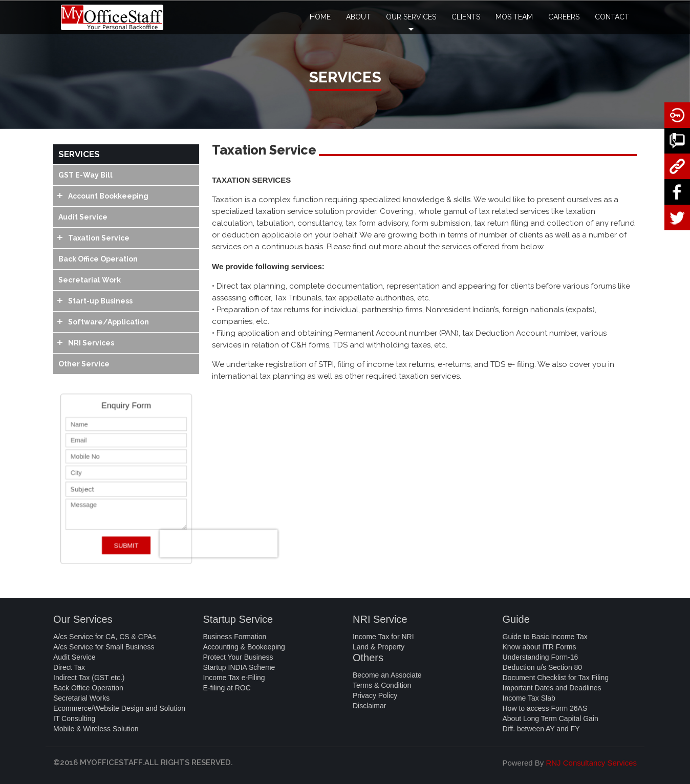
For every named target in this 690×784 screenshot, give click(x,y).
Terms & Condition (382, 685)
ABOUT (358, 17)
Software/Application (109, 322)
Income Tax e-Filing (234, 678)
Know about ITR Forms (540, 647)
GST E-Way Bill (85, 175)
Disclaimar (369, 706)
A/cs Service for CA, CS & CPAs (104, 637)
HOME (320, 17)
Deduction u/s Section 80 (543, 667)
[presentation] (227, 549)
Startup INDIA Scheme (239, 667)
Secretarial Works (81, 698)
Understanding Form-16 (541, 657)
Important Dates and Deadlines (552, 688)
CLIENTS (466, 17)
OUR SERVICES (411, 24)
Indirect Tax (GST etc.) (89, 678)
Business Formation (235, 637)
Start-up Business (100, 301)
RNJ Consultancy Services (591, 763)
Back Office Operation (98, 259)
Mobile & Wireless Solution (96, 729)
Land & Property (379, 647)
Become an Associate (387, 675)
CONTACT (612, 17)
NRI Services (91, 343)
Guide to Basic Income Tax (545, 637)
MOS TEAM (514, 17)
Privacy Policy (375, 695)
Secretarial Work (90, 280)
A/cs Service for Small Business (104, 647)
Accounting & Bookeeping (244, 647)
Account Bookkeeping (108, 196)
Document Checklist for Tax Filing (556, 678)
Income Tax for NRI (383, 637)
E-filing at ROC (227, 688)
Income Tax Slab (529, 698)
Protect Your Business (238, 657)
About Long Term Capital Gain (551, 718)
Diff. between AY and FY (541, 729)
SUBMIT (126, 551)
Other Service (84, 364)
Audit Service (83, 217)
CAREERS (564, 17)
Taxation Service (99, 238)
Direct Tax (69, 667)
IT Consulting (74, 718)
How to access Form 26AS (545, 708)
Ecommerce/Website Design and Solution (119, 708)
